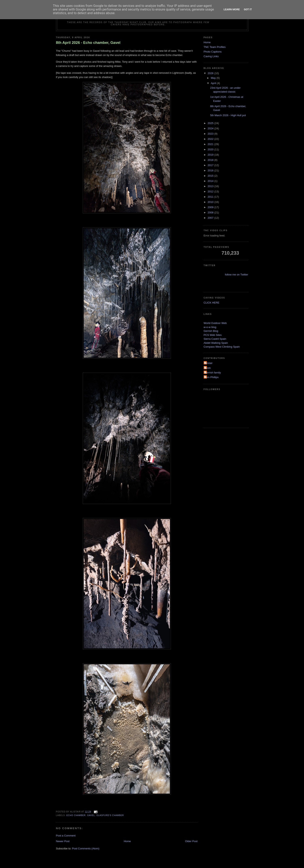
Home (127, 841)
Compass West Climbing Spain (222, 347)
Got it (248, 9)
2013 (211, 186)
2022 (211, 139)
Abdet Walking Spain (216, 343)
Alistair (209, 363)
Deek (208, 368)
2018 (211, 160)
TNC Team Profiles (215, 47)
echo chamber (76, 815)
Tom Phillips (212, 377)
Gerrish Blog (211, 331)
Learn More (232, 9)
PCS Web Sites (213, 335)
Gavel (91, 815)
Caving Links (211, 56)
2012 (211, 191)
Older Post (191, 841)
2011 (211, 197)
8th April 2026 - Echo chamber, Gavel (88, 43)
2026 (211, 73)
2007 (211, 218)
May (214, 78)
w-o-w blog (210, 327)
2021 (211, 144)
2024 (211, 128)
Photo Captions (213, 52)
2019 (211, 155)
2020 (211, 149)
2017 (211, 165)
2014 (211, 181)
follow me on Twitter (237, 275)
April (214, 83)
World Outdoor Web (215, 323)
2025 (211, 123)
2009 (211, 207)
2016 (211, 170)
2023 (211, 134)
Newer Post (63, 841)
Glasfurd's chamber (110, 815)
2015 (211, 176)
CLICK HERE (212, 303)
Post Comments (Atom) (86, 848)
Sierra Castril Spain (215, 339)
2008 (211, 213)
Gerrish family (213, 373)
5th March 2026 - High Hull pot (228, 115)
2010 (211, 202)
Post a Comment (66, 836)
